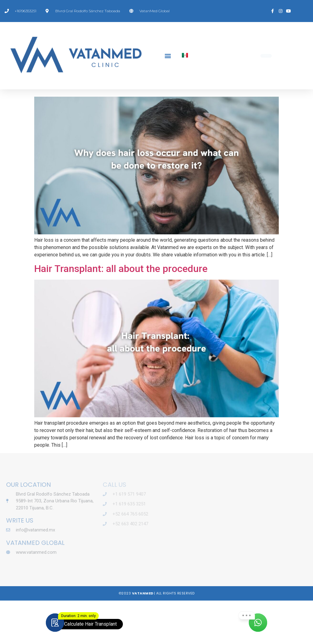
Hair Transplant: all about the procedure (121, 312)
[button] (168, 56)
